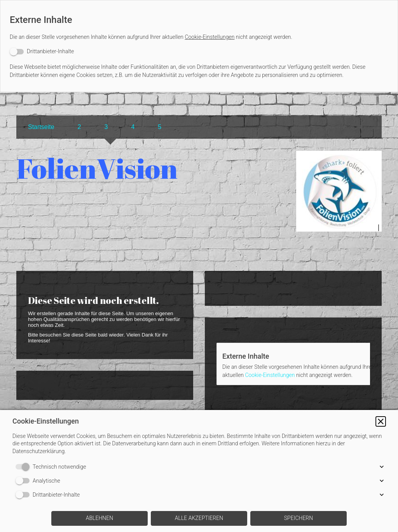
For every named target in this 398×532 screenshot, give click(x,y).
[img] (339, 203)
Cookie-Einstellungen (209, 37)
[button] (381, 421)
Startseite (41, 127)
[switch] (42, 51)
